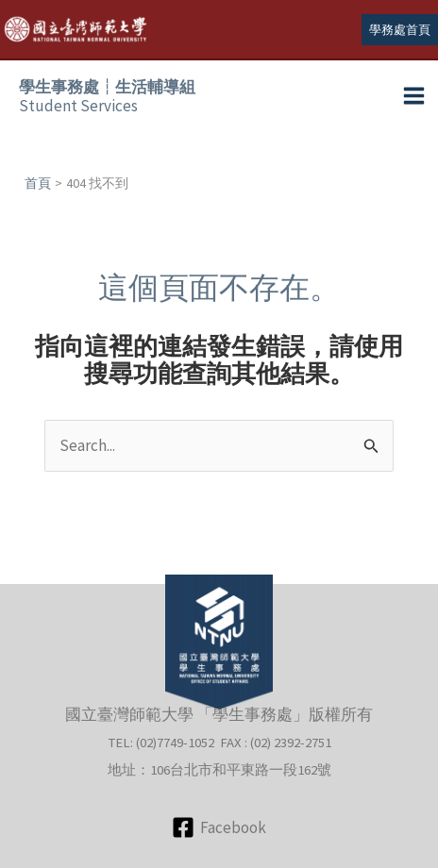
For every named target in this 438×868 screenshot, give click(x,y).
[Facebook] (219, 827)
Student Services (107, 96)
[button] (400, 30)
